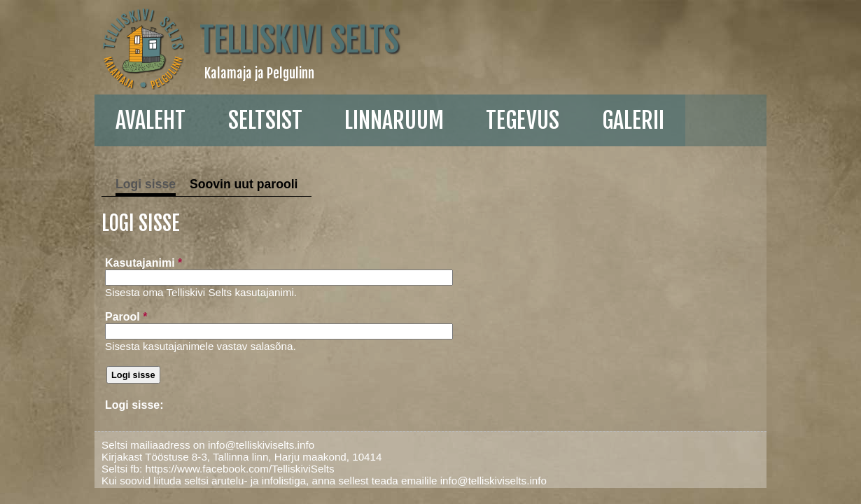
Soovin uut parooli (163, 184)
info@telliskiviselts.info (181, 445)
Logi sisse (65, 184)
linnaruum (310, 120)
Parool (42, 317)
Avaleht (66, 120)
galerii (549, 120)
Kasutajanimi (59, 263)
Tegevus (439, 120)
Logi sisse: (50, 405)
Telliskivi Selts (219, 40)
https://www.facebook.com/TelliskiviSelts (159, 469)
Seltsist (181, 120)
